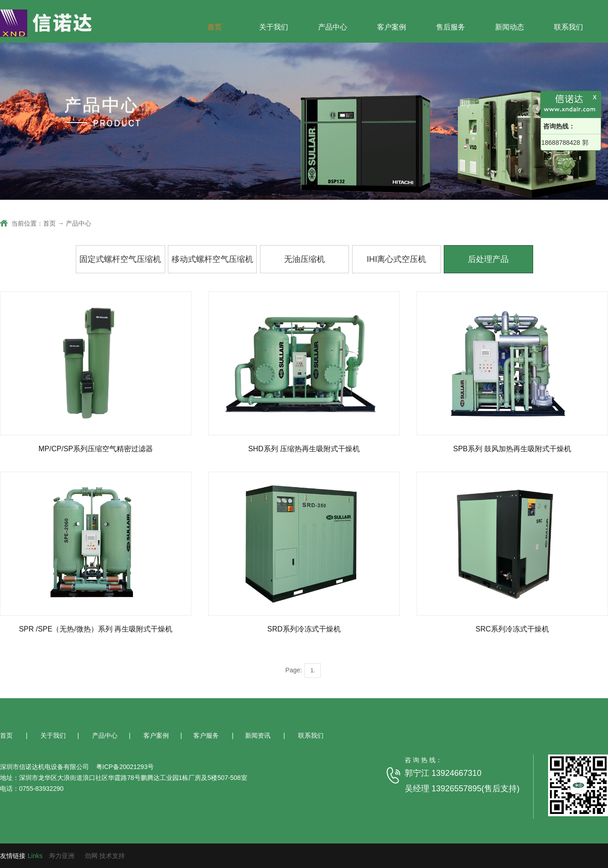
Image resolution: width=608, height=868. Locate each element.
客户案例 (392, 27)
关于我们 (274, 27)
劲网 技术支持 (105, 856)
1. (313, 671)
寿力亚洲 (62, 856)
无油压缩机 (304, 259)
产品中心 (333, 27)
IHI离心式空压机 (396, 259)
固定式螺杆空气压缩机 (120, 259)
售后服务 (451, 27)
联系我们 (569, 27)
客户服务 (207, 735)
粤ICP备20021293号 (124, 767)
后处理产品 (488, 259)
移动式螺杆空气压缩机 (212, 259)
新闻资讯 (259, 735)
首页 (215, 27)
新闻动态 (510, 27)
